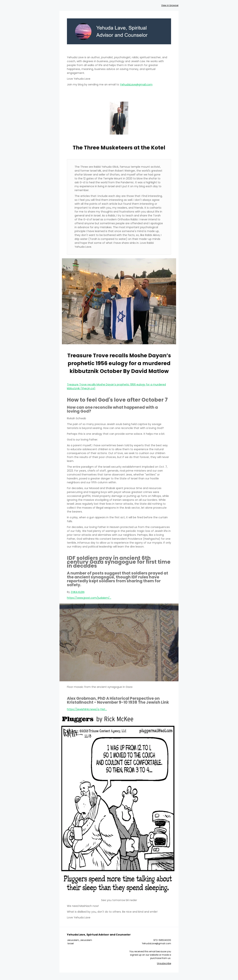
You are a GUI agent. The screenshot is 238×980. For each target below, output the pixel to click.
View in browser (170, 5)
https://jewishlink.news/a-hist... (87, 709)
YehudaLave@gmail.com (136, 84)
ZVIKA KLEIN (78, 592)
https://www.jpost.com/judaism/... (89, 598)
